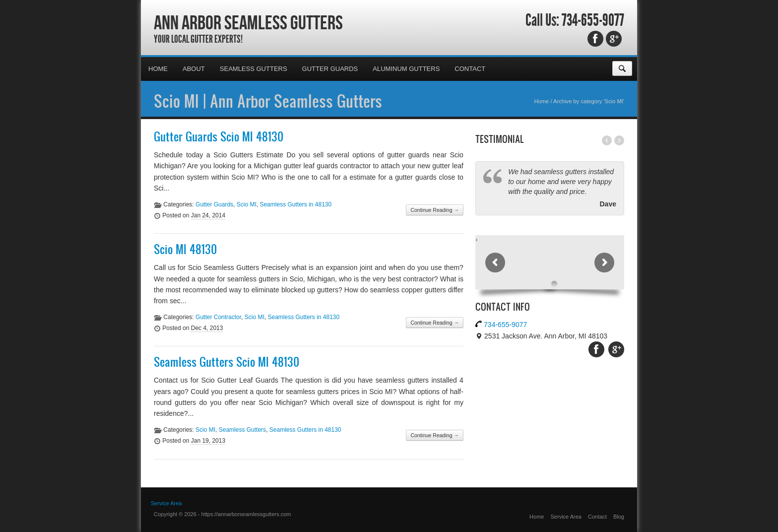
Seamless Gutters (254, 69)
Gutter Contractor (218, 317)
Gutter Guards (330, 69)
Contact (470, 69)
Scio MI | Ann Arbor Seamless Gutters (268, 101)
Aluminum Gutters (406, 69)
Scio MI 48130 (185, 249)
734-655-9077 (593, 20)
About (194, 69)
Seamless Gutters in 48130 (295, 204)
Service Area (166, 503)
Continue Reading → (434, 210)
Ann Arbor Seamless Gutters (248, 22)
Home (158, 69)
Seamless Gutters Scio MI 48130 (227, 362)
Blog (619, 517)
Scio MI (247, 204)
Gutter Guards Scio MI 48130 (219, 136)
